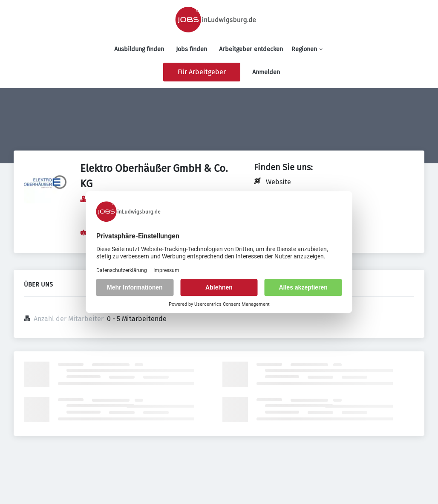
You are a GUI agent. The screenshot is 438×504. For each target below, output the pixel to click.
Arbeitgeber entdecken (251, 49)
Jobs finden (192, 49)
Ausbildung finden (139, 49)
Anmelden (266, 72)
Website (278, 182)
